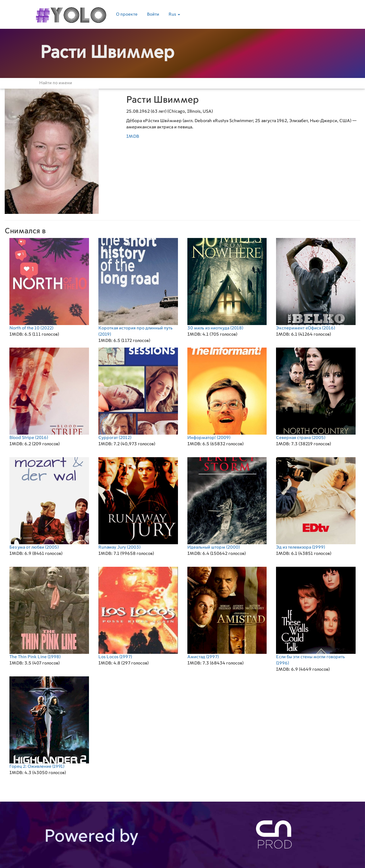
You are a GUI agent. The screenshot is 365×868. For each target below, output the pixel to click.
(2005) (316, 394)
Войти (153, 14)
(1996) (316, 616)
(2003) (138, 503)
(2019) (138, 287)
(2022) (49, 284)
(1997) (138, 613)
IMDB (133, 137)
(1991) (49, 723)
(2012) (138, 394)
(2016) (316, 284)
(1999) (316, 503)
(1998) (49, 613)
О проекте (127, 14)
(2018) (227, 284)
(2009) (227, 394)
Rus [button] (174, 14)
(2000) (227, 503)
